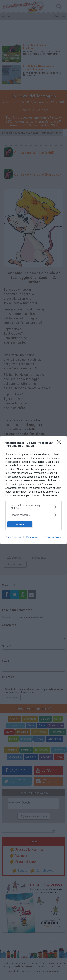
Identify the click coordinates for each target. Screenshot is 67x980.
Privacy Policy (54, 538)
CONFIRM (21, 524)
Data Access (33, 538)
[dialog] (33, 490)
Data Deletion (13, 538)
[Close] (60, 443)
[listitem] (33, 506)
